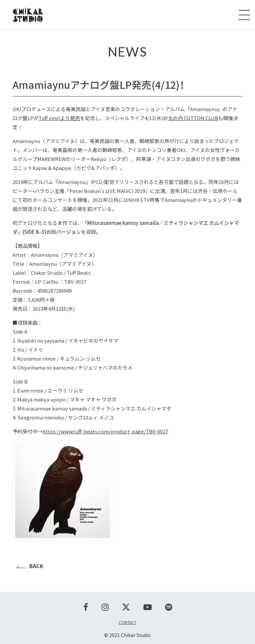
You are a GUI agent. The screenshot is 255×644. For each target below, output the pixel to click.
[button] (127, 492)
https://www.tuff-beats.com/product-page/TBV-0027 (105, 431)
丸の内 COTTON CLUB (193, 118)
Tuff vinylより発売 (59, 118)
